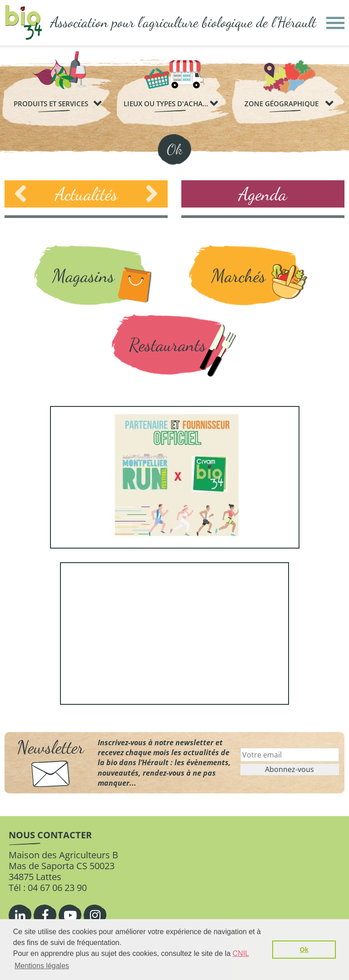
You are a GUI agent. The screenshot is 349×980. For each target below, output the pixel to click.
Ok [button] (304, 950)
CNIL (241, 953)
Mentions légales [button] (42, 966)
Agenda (263, 194)
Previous (20, 194)
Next (152, 194)
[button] (335, 23)
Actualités (86, 194)
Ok (174, 149)
